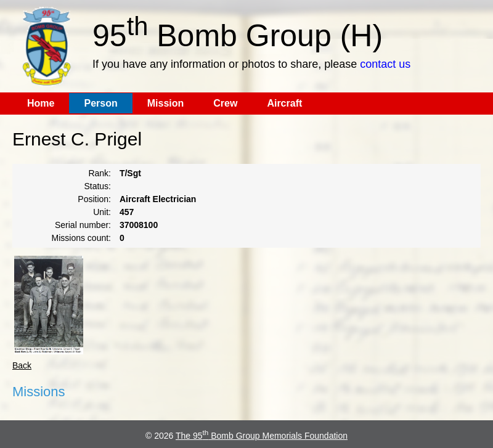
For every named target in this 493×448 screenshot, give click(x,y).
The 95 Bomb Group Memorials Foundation (262, 436)
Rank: (100, 173)
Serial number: (83, 225)
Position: (94, 199)
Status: (97, 186)
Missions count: (81, 238)
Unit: (102, 212)
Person (100, 103)
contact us (385, 64)
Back (22, 365)
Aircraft (284, 103)
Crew (225, 103)
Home (41, 103)
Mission (166, 103)
